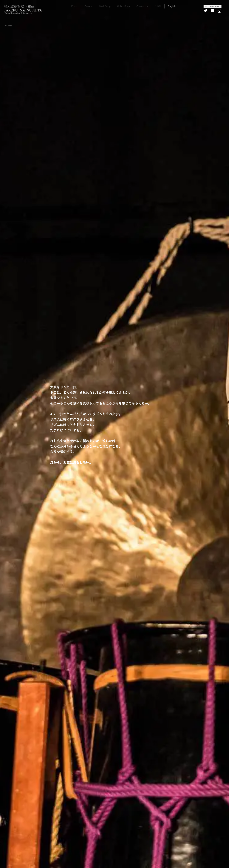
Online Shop (123, 6)
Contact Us (142, 6)
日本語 (158, 6)
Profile (75, 6)
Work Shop (105, 6)
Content (89, 6)
